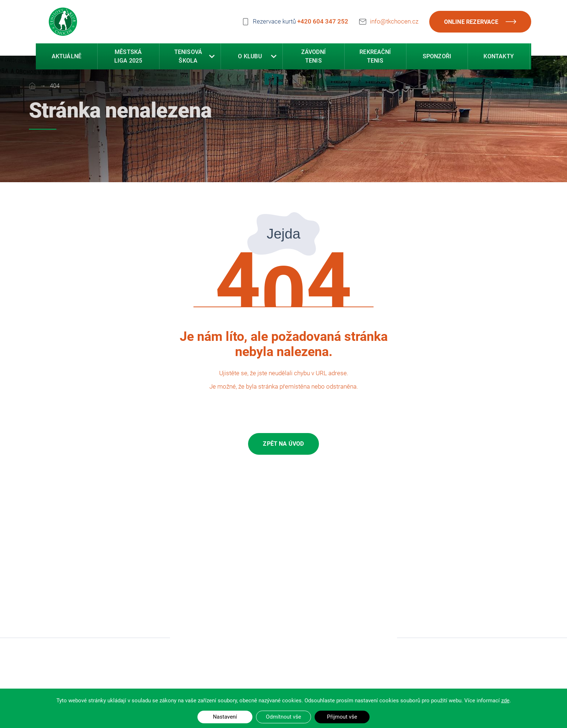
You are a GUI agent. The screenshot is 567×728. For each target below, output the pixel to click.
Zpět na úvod (283, 444)
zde (505, 701)
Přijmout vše (342, 717)
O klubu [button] (250, 57)
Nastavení (225, 717)
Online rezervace (481, 22)
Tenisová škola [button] (188, 57)
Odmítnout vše (283, 717)
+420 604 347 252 (323, 21)
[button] (212, 57)
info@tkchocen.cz (394, 20)
